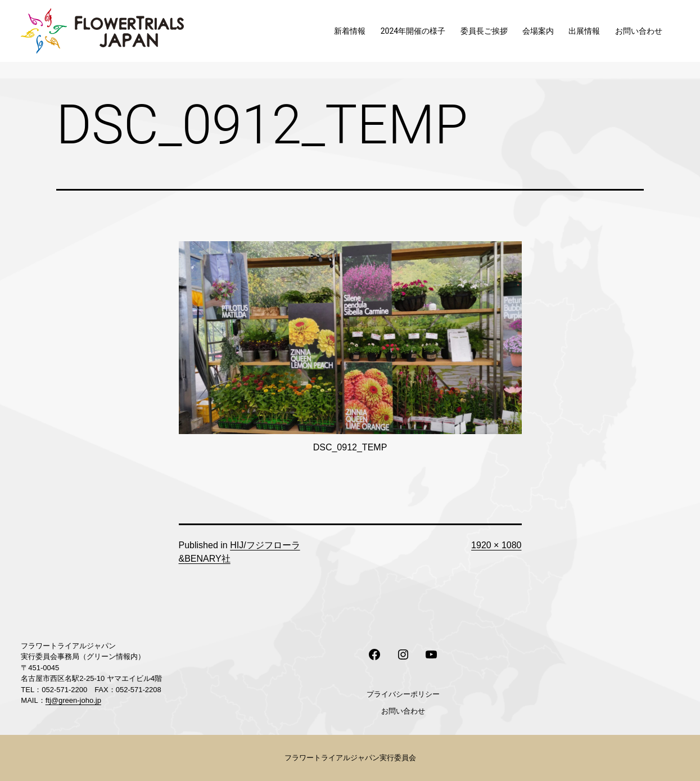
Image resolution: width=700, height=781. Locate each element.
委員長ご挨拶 (484, 31)
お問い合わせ (639, 31)
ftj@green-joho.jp (73, 700)
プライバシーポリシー (403, 694)
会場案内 (538, 31)
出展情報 (584, 31)
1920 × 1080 (496, 545)
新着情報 (350, 31)
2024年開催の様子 (413, 31)
